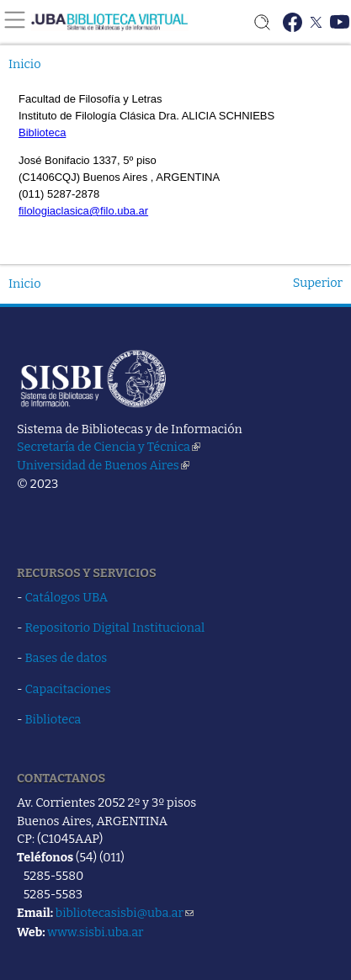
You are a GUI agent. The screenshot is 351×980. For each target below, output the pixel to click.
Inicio (25, 64)
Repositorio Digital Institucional (115, 628)
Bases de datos (66, 658)
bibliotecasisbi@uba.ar (125, 913)
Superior (318, 283)
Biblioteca (53, 719)
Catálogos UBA (66, 597)
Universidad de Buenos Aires (103, 465)
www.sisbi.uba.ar (95, 932)
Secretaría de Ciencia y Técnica (109, 447)
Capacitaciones (68, 689)
